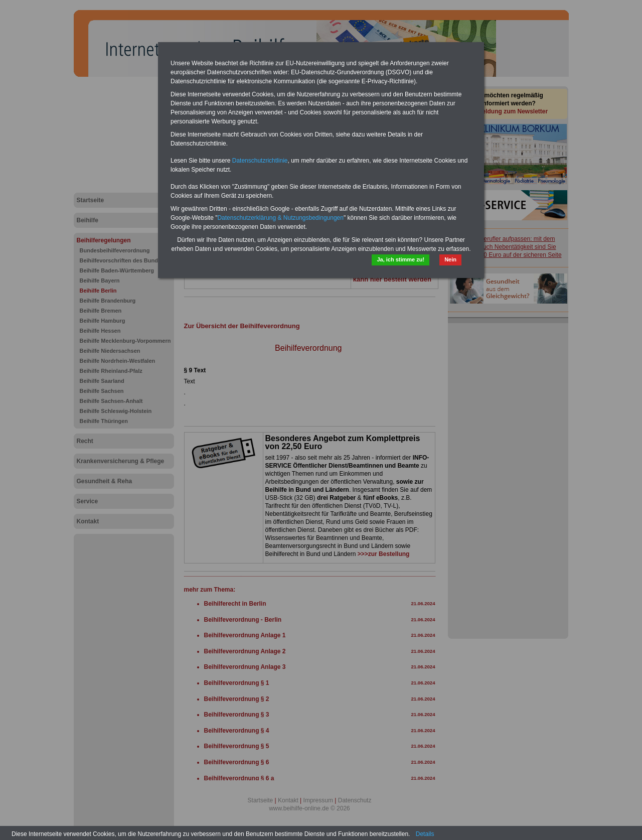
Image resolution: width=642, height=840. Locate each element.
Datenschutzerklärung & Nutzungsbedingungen (280, 218)
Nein (450, 259)
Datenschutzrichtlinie (260, 161)
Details (425, 834)
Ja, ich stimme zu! (400, 259)
